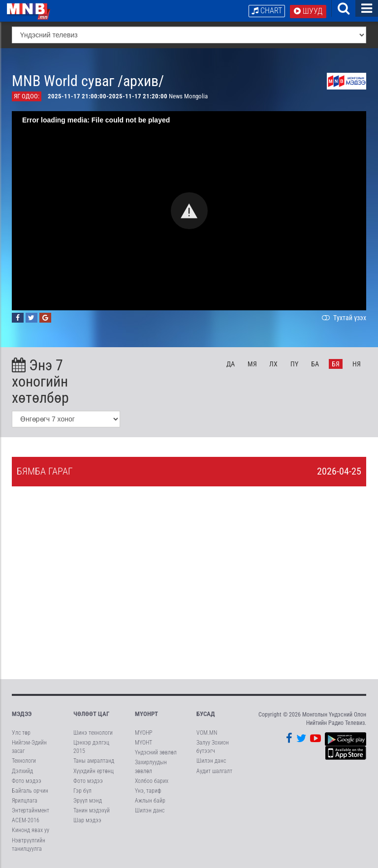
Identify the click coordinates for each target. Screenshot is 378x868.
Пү (294, 364)
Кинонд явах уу (31, 831)
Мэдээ (22, 714)
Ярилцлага (25, 801)
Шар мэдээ (87, 820)
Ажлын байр (150, 801)
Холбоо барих (152, 781)
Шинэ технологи (93, 733)
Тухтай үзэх (343, 318)
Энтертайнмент (31, 810)
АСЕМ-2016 (26, 820)
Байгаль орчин (30, 791)
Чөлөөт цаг (91, 714)
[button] (189, 211)
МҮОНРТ (146, 714)
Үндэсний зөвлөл (156, 752)
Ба (315, 364)
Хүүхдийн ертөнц (94, 771)
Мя (252, 364)
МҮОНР (143, 733)
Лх (273, 364)
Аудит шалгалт (214, 771)
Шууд (308, 11)
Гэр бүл (82, 791)
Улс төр (21, 733)
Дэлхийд (22, 771)
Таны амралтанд (94, 761)
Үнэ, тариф (148, 791)
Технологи (24, 761)
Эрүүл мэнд (88, 801)
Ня (357, 364)
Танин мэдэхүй (92, 810)
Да (231, 364)
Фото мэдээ (27, 781)
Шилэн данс (150, 810)
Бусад (206, 714)
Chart (267, 11)
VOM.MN (207, 733)
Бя (336, 364)
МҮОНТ (143, 743)
